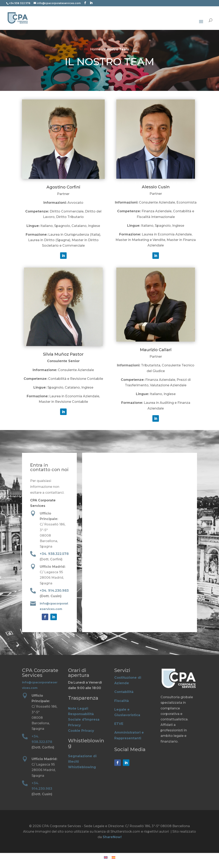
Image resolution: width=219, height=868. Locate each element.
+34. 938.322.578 (54, 554)
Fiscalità (122, 701)
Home (95, 49)
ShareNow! (112, 837)
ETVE (119, 724)
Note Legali (78, 708)
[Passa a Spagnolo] (113, 858)
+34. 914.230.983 (54, 591)
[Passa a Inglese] (106, 858)
